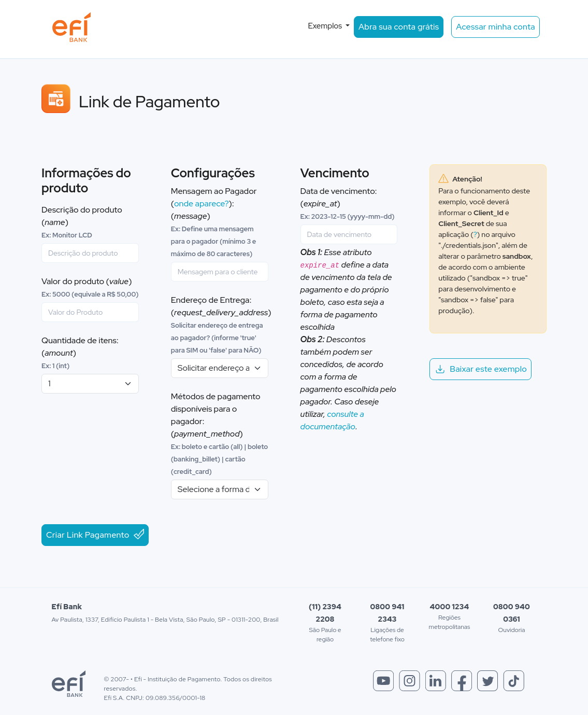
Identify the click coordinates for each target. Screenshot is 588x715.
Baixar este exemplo (481, 369)
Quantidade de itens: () (80, 353)
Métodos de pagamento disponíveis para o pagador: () (220, 433)
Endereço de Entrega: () (221, 325)
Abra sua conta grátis (399, 27)
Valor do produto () (90, 287)
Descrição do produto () (82, 222)
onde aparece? (202, 204)
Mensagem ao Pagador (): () (214, 222)
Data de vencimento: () (348, 203)
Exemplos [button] (326, 26)
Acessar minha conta (496, 27)
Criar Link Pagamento (95, 535)
